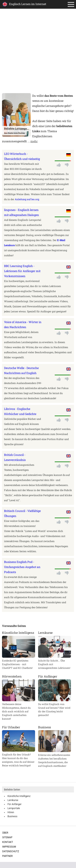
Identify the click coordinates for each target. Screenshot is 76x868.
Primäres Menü (72, 5)
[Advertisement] (38, 53)
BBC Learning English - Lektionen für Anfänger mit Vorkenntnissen (22, 271)
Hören (11, 812)
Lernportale (14, 808)
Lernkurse (13, 800)
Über (5, 833)
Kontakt (8, 842)
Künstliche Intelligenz (19, 796)
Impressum (9, 847)
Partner (7, 856)
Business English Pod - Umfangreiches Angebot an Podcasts (22, 567)
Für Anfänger (14, 804)
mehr (34, 141)
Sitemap (7, 837)
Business (12, 816)
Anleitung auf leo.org (27, 199)
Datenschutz (11, 851)
